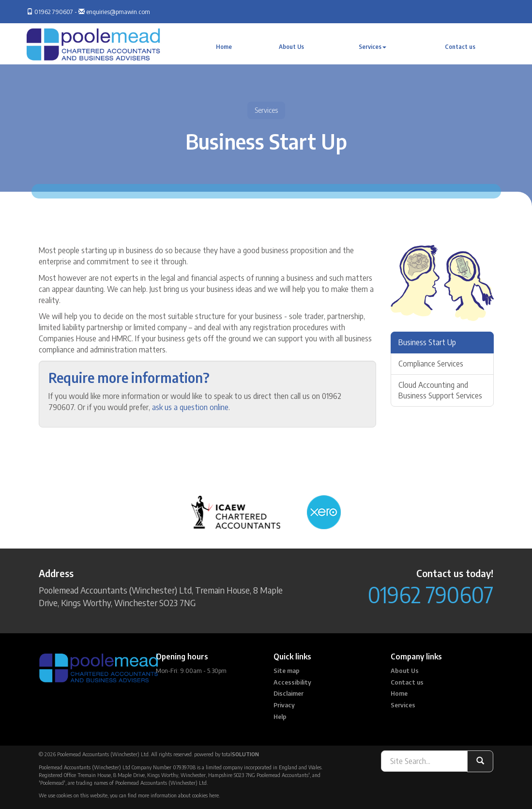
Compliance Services (431, 364)
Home (224, 47)
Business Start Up (427, 342)
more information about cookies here (178, 795)
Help (280, 717)
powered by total (227, 754)
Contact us (460, 47)
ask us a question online (190, 407)
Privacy (284, 705)
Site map (287, 671)
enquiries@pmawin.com (118, 12)
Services (372, 47)
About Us (291, 47)
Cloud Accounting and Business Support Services (440, 390)
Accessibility (292, 682)
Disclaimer (289, 693)
